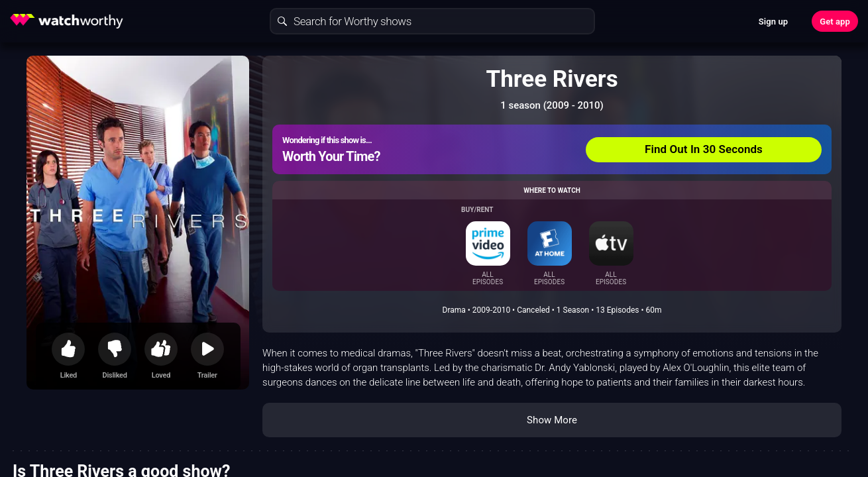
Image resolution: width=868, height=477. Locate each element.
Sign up (773, 22)
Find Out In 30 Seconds (704, 149)
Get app (835, 22)
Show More (552, 420)
